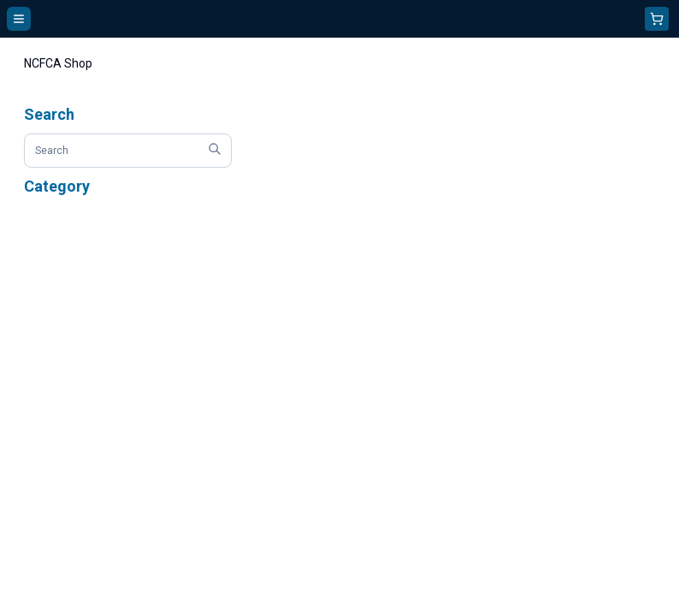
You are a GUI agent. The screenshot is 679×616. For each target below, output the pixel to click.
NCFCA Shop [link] (58, 63)
